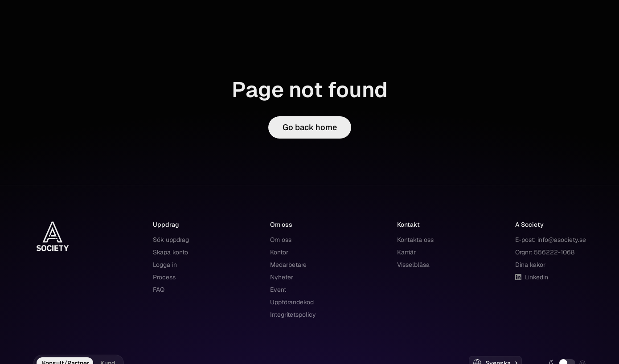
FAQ (159, 290)
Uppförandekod (292, 302)
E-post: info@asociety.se (551, 240)
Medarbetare (288, 265)
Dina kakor (530, 265)
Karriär (406, 252)
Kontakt (230, 61)
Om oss (281, 240)
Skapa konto (170, 252)
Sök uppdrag (171, 240)
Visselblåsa (413, 265)
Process (164, 277)
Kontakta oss (415, 240)
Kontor (279, 252)
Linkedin (532, 277)
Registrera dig (558, 61)
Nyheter (282, 277)
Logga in (505, 61)
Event (278, 290)
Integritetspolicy (293, 315)
